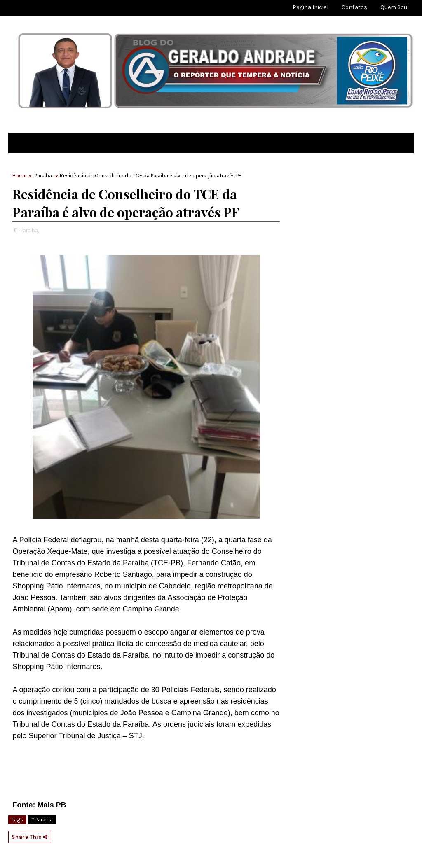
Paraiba (43, 176)
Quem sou (394, 7)
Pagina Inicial (311, 7)
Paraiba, (30, 230)
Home (20, 176)
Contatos (354, 7)
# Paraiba (42, 820)
